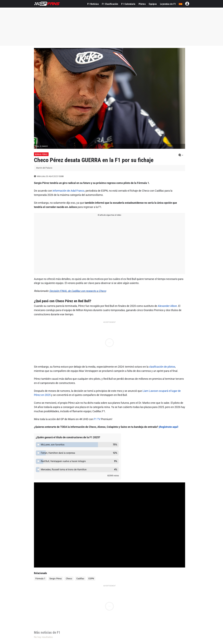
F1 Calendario (128, 4)
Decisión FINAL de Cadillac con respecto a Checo (78, 291)
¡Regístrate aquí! (168, 427)
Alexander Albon (167, 306)
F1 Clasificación (110, 4)
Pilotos (142, 4)
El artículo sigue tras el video (109, 215)
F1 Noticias (93, 4)
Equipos (153, 4)
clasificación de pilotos (162, 367)
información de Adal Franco (69, 191)
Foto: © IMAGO (42, 146)
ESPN (91, 579)
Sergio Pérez (41, 154)
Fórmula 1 (40, 579)
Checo (69, 579)
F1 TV (97, 419)
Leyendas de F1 (168, 4)
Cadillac (80, 579)
